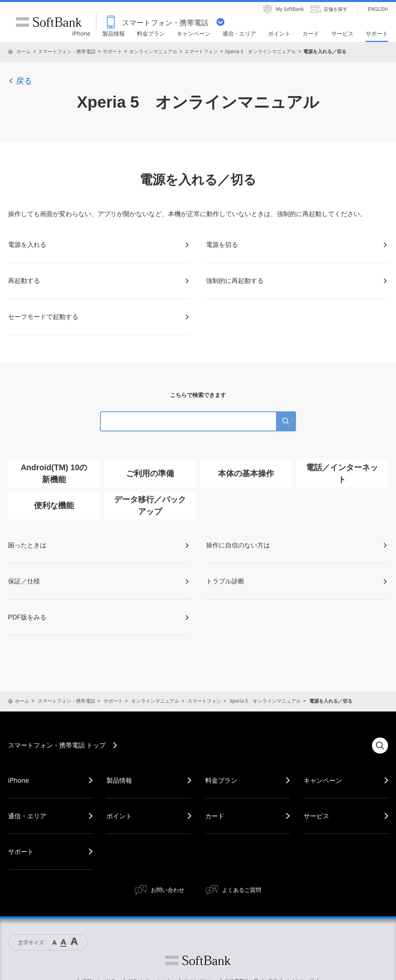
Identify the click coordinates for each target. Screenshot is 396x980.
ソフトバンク (198, 960)
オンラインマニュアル (153, 51)
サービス (316, 816)
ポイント (119, 816)
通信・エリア (27, 816)
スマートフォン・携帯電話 (67, 51)
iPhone (18, 780)
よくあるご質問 (242, 890)
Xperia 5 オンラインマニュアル (260, 51)
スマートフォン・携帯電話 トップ (57, 745)
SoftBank (49, 22)
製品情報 (119, 780)
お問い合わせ (168, 890)
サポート (112, 51)
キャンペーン (323, 780)
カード (215, 816)
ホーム (24, 51)
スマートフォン (201, 51)
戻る (20, 81)
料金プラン (221, 780)
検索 (380, 746)
